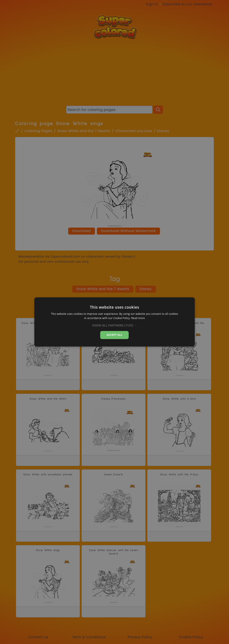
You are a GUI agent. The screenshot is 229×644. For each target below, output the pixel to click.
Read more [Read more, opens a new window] (138, 318)
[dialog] (115, 322)
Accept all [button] (114, 335)
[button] (115, 325)
